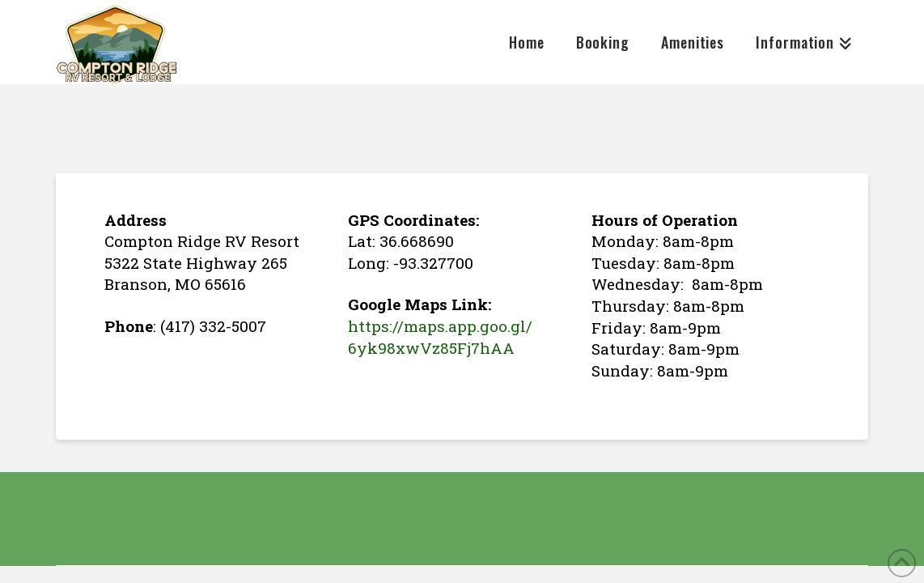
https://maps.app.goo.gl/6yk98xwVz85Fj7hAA (440, 337)
